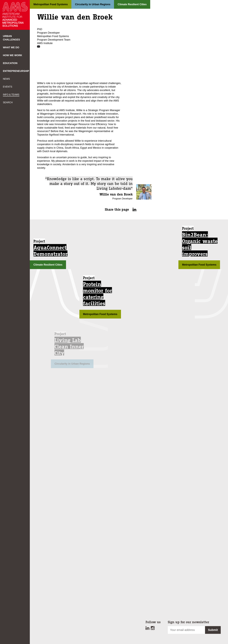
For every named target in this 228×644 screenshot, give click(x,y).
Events (8, 87)
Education (10, 63)
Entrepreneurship (16, 71)
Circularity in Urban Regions (93, 4)
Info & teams (11, 95)
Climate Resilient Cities (132, 4)
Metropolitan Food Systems (51, 4)
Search (8, 102)
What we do (11, 47)
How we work (13, 55)
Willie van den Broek (116, 194)
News (6, 79)
